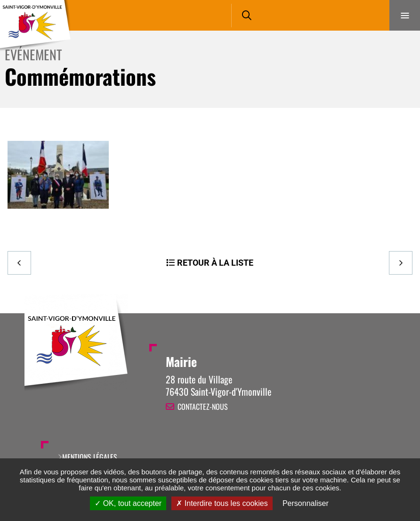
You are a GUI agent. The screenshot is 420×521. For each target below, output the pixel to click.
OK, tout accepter (128, 503)
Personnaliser (306, 503)
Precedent (19, 263)
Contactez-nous (203, 407)
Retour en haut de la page (396, 313)
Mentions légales (90, 457)
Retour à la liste (215, 263)
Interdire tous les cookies (222, 503)
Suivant (401, 263)
